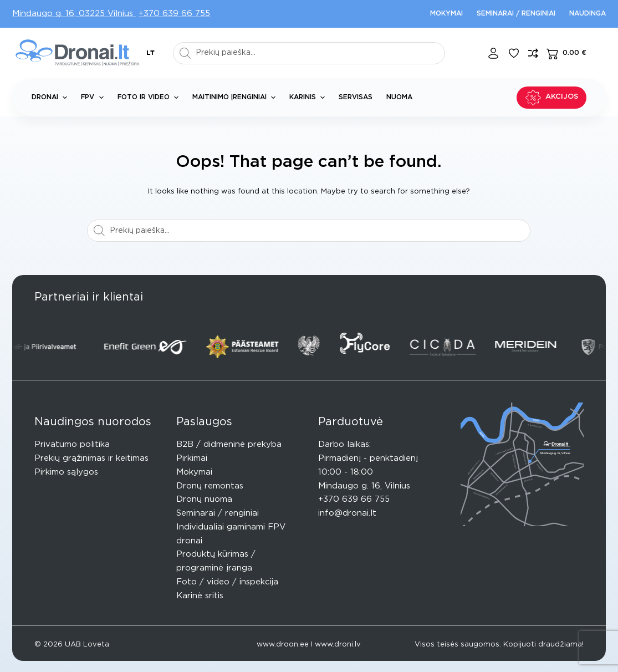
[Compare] (533, 53)
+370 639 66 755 (174, 14)
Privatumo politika (72, 444)
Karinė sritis (200, 596)
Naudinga (588, 13)
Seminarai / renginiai (516, 13)
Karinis (309, 98)
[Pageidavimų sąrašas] (514, 53)
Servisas (356, 97)
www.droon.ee (283, 645)
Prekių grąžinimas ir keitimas (91, 458)
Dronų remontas (210, 486)
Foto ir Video (150, 98)
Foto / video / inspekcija (227, 582)
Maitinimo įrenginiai (236, 98)
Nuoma (399, 97)
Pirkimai (192, 458)
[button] (150, 53)
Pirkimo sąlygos (66, 472)
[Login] (493, 53)
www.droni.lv (338, 645)
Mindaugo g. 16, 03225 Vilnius (74, 14)
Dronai (52, 98)
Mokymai (446, 13)
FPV (94, 98)
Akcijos (551, 98)
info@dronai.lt (347, 513)
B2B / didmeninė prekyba (229, 444)
